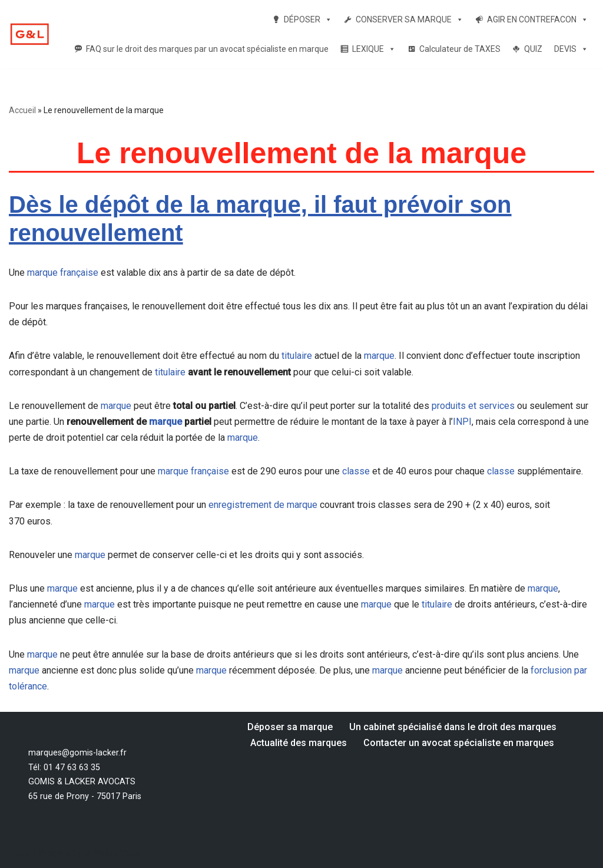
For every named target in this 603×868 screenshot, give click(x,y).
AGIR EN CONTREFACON (538, 19)
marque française (63, 273)
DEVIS (571, 49)
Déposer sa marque (290, 727)
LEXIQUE (374, 49)
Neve (20, 853)
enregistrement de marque (263, 505)
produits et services (473, 406)
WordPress (117, 853)
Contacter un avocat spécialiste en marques (459, 743)
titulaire (297, 356)
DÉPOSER (308, 19)
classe (356, 471)
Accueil (22, 110)
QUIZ (533, 49)
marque (379, 356)
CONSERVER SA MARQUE (410, 19)
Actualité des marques (299, 743)
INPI (462, 422)
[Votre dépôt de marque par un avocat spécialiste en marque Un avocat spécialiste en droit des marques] (29, 34)
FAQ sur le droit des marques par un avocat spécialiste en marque (207, 49)
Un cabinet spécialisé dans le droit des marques (453, 727)
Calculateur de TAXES (460, 49)
